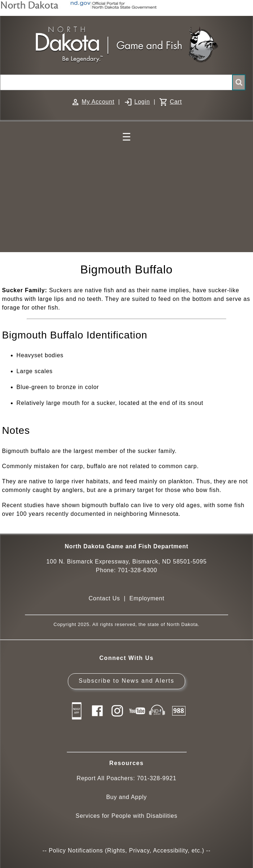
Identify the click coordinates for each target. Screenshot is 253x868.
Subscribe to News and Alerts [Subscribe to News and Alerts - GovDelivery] (126, 681)
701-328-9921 (156, 778)
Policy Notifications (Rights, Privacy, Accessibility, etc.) (126, 850)
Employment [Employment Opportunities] (147, 598)
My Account (98, 102)
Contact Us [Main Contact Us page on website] (104, 598)
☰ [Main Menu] (126, 137)
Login (142, 102)
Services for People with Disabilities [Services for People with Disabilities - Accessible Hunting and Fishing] (126, 816)
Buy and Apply (126, 797)
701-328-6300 (137, 570)
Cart (176, 102)
